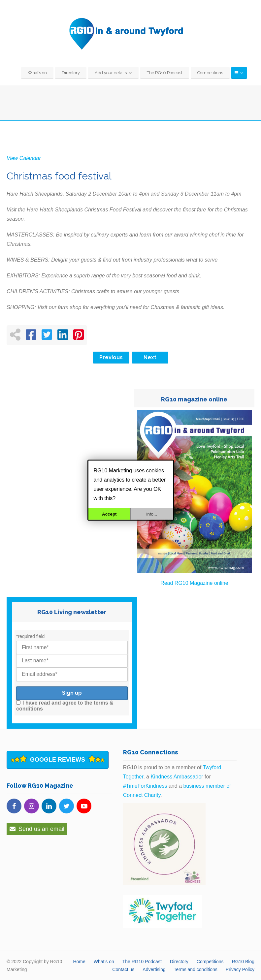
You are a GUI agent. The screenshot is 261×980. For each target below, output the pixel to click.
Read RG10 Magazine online (194, 583)
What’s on (37, 73)
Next (150, 357)
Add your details (111, 73)
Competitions (210, 73)
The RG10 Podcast (165, 73)
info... (152, 514)
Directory (71, 73)
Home (79, 962)
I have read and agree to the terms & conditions (65, 706)
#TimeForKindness (145, 786)
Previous (111, 357)
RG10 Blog (243, 962)
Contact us (123, 969)
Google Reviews (58, 760)
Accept (109, 514)
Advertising (154, 969)
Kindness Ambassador (177, 777)
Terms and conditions (196, 969)
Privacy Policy (240, 969)
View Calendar (24, 158)
